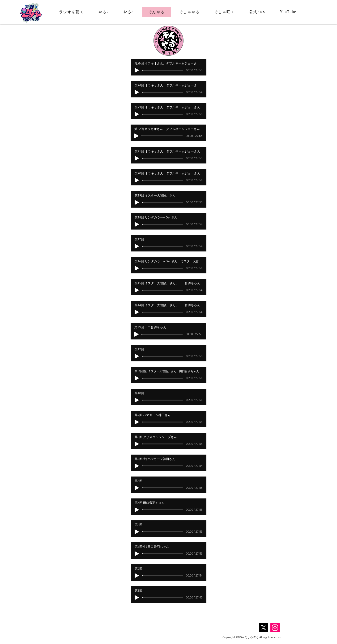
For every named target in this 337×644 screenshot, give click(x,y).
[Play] (137, 70)
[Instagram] (275, 628)
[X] (263, 628)
